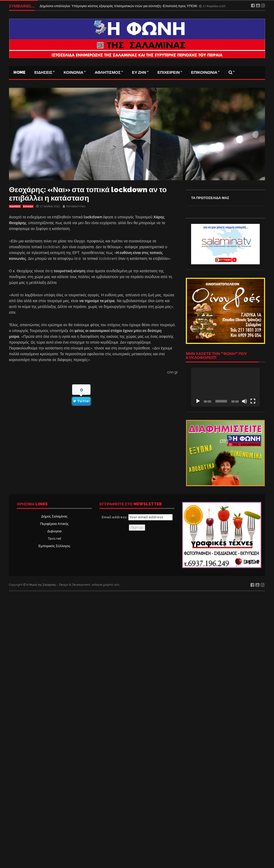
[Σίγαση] (244, 401)
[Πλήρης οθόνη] (253, 401)
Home (19, 72)
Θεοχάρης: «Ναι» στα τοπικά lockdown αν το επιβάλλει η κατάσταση (88, 194)
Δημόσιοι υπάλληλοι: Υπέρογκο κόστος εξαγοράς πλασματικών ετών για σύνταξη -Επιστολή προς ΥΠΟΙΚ (119, 6)
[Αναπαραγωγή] (198, 401)
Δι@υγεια (54, 531)
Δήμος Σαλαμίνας (54, 516)
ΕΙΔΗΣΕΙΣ (43, 72)
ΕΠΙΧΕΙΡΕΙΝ (169, 72)
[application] (225, 387)
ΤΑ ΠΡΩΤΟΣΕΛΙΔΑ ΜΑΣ (210, 198)
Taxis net (55, 539)
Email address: (137, 517)
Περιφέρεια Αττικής (54, 524)
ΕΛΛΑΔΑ (28, 206)
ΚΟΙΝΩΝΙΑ (74, 72)
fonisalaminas (76, 206)
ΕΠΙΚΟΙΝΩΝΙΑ (204, 72)
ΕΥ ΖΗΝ (139, 72)
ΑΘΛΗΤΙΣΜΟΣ (108, 72)
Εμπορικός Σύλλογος (54, 546)
